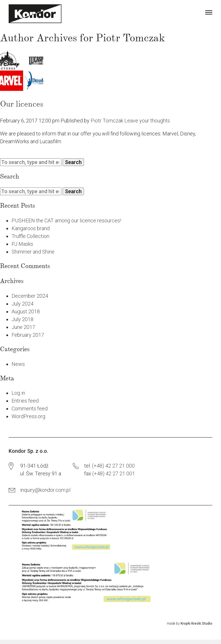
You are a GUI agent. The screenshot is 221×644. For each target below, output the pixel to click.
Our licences (22, 104)
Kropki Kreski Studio (196, 623)
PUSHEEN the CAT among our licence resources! (66, 220)
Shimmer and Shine (33, 252)
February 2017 (28, 335)
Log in (18, 393)
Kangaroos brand (31, 228)
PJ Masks (22, 244)
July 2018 (23, 319)
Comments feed (30, 408)
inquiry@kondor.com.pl (45, 490)
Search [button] (73, 162)
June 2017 (23, 327)
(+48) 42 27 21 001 (114, 473)
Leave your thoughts (147, 121)
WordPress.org (28, 416)
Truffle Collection (30, 236)
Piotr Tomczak (107, 121)
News (18, 364)
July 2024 (23, 304)
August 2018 (26, 311)
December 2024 (30, 296)
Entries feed (25, 401)
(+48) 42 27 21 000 (113, 466)
